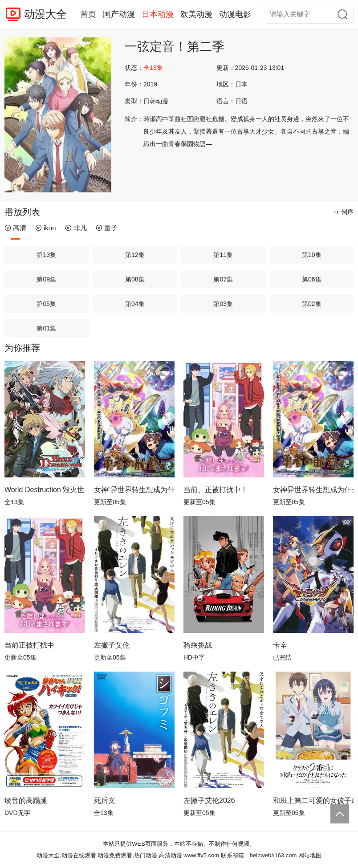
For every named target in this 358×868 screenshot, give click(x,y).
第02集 (312, 304)
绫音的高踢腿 (26, 801)
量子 (107, 228)
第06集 (312, 279)
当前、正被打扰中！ (216, 490)
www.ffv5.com (201, 855)
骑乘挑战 (198, 645)
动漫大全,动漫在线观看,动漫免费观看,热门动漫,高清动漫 (109, 855)
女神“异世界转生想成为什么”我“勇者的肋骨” (134, 490)
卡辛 (280, 645)
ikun (46, 228)
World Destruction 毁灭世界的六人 (45, 490)
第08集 (135, 279)
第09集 (46, 279)
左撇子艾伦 (112, 645)
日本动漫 (158, 14)
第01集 (46, 328)
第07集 (223, 279)
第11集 (223, 255)
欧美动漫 (196, 14)
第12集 (135, 255)
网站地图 (310, 855)
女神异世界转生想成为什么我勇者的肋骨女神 (313, 490)
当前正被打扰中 (29, 645)
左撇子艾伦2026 (209, 801)
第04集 (135, 304)
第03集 (223, 304)
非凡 (76, 228)
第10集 (312, 255)
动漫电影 (235, 14)
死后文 (105, 801)
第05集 (46, 304)
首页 (88, 14)
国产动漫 (119, 14)
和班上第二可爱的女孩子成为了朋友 (313, 801)
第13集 (46, 255)
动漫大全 (45, 14)
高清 (15, 228)
